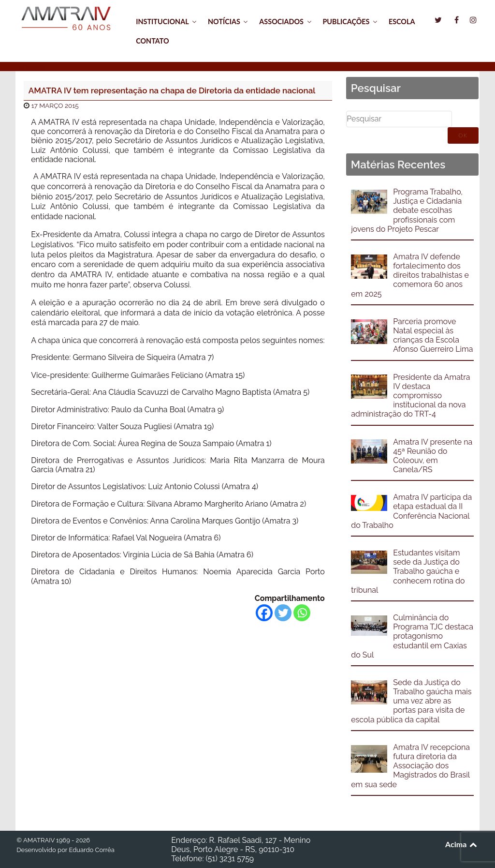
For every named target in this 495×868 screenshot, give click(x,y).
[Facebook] (264, 613)
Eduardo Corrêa (91, 850)
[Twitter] (283, 613)
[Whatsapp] (302, 613)
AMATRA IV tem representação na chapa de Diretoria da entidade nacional (172, 90)
